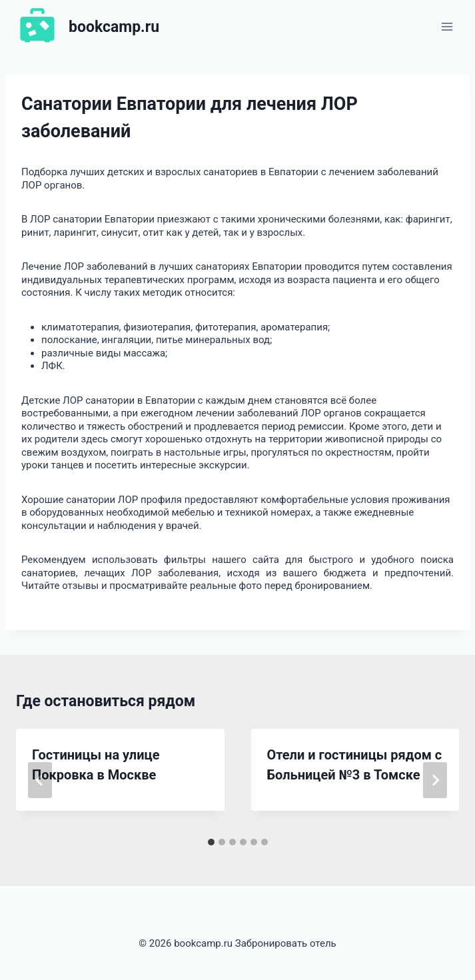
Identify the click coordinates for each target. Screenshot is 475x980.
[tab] (211, 842)
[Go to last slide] (40, 780)
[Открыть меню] (447, 26)
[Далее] (435, 780)
